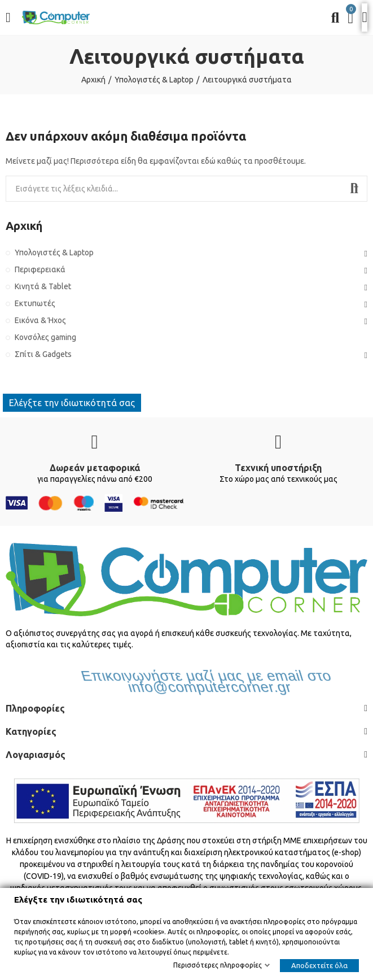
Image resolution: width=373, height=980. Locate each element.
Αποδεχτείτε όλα (319, 965)
